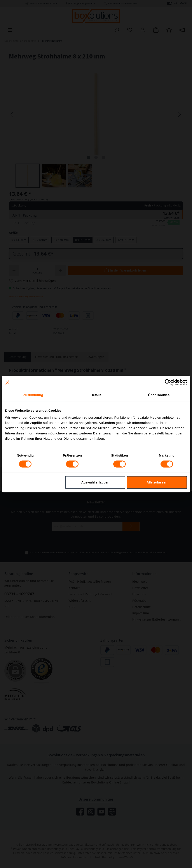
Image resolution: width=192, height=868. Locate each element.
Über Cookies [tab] (159, 395)
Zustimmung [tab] (33, 395)
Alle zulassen (157, 482)
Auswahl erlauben (95, 482)
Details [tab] (96, 395)
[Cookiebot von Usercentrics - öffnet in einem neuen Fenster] (168, 382)
